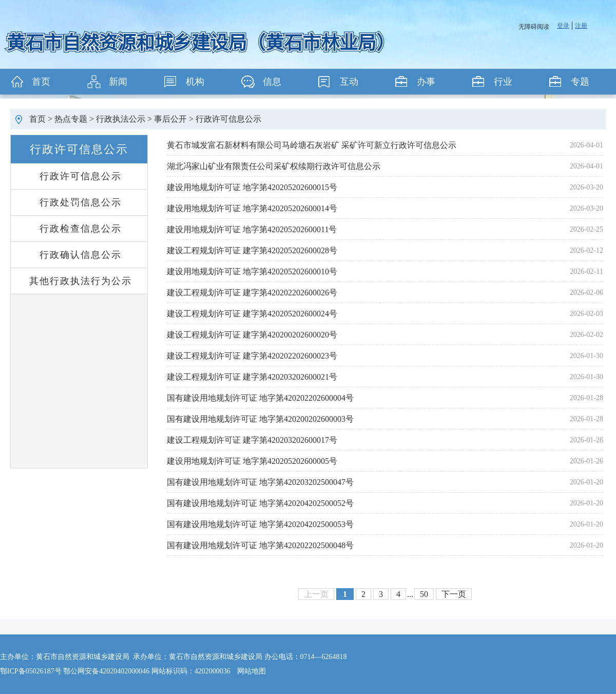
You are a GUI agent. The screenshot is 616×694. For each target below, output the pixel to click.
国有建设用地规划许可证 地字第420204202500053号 (260, 524)
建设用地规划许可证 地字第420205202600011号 (252, 229)
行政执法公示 (121, 119)
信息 (272, 82)
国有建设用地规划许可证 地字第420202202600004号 (260, 398)
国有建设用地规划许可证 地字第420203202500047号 (260, 482)
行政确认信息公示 (81, 255)
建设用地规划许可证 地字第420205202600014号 (252, 208)
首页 (41, 82)
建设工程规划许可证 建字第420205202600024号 (252, 314)
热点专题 (71, 119)
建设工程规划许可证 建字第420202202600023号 (252, 356)
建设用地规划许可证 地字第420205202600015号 (252, 187)
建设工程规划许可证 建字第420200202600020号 (252, 335)
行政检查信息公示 (81, 229)
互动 (349, 82)
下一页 (454, 594)
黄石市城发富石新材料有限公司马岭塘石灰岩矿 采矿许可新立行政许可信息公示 (312, 145)
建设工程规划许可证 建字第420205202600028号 (252, 250)
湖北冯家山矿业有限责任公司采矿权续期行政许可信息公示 (274, 166)
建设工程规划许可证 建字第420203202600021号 (252, 377)
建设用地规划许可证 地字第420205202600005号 (252, 461)
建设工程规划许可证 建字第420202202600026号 (252, 293)
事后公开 (170, 119)
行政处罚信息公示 (81, 202)
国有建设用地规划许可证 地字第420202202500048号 (260, 545)
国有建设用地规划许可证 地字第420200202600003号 (260, 419)
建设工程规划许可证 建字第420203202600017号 (252, 440)
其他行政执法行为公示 (81, 281)
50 (424, 594)
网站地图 (252, 671)
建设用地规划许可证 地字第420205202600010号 (252, 271)
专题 (580, 82)
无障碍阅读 (534, 27)
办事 (426, 82)
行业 (503, 82)
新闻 (118, 82)
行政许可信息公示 (228, 119)
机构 (195, 82)
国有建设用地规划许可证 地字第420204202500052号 (260, 503)
